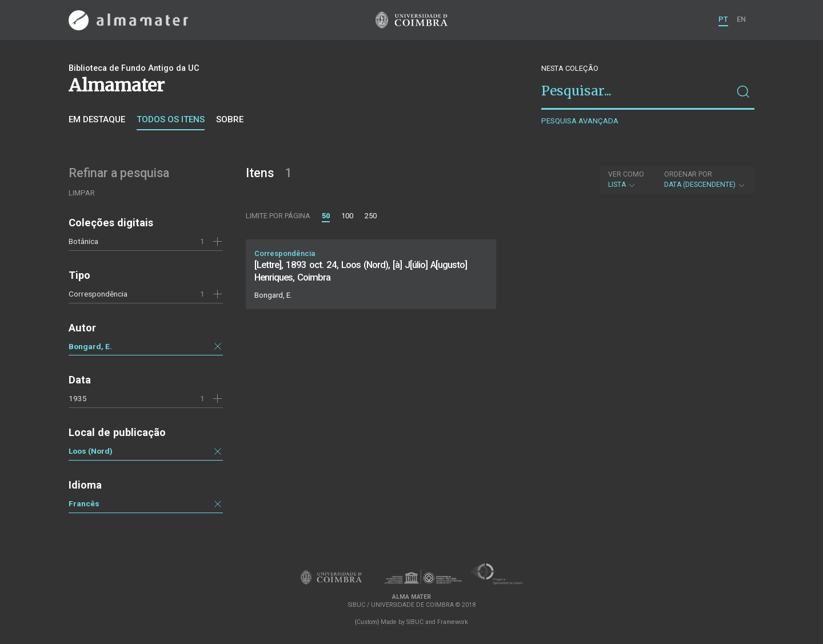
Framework (453, 622)
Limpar (82, 193)
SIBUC (415, 622)
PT (723, 19)
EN (741, 19)
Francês (84, 503)
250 (371, 216)
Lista (626, 179)
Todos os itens (171, 119)
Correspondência (98, 294)
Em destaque (97, 119)
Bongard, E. (90, 346)
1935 (78, 398)
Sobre (230, 119)
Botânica (83, 241)
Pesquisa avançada (580, 121)
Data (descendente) (705, 179)
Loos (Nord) (91, 451)
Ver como (626, 174)
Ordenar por (688, 174)
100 (347, 216)
